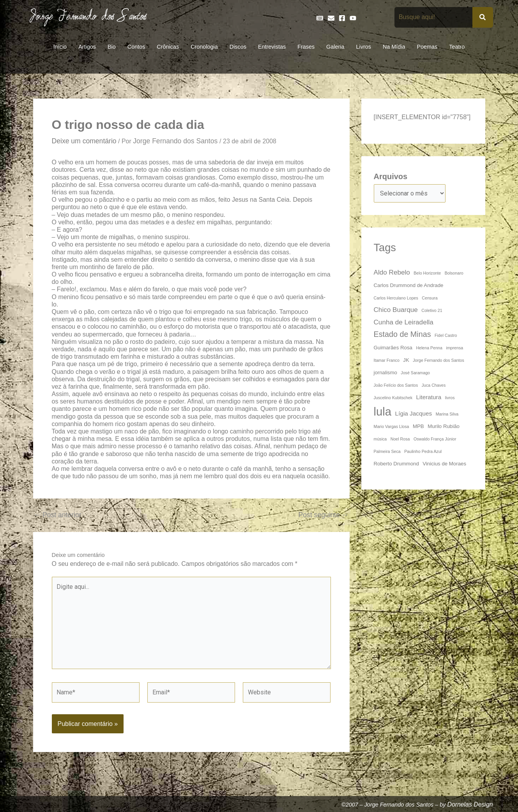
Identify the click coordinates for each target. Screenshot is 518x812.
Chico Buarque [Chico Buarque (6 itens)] (396, 310)
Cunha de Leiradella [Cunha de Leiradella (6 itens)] (404, 322)
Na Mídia (394, 47)
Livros (364, 47)
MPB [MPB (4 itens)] (418, 426)
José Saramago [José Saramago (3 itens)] (415, 373)
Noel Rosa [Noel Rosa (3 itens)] (400, 439)
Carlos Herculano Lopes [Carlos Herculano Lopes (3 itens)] (396, 298)
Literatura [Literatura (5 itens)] (429, 397)
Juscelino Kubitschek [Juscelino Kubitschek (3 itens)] (393, 398)
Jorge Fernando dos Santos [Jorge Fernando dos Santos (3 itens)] (438, 360)
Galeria (335, 47)
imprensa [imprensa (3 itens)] (454, 348)
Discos (238, 47)
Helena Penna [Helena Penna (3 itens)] (429, 348)
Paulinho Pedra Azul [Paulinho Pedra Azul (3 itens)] (423, 451)
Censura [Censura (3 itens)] (430, 298)
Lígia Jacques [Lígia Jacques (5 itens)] (414, 413)
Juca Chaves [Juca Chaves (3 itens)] (434, 385)
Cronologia (204, 47)
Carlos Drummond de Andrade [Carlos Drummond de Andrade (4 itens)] (409, 285)
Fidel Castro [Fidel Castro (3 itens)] (446, 335)
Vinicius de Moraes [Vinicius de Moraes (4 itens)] (444, 464)
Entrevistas (272, 47)
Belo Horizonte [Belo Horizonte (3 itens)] (427, 273)
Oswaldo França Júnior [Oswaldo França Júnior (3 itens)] (435, 439)
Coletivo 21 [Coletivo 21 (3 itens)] (432, 310)
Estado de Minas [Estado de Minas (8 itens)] (402, 334)
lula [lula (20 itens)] (383, 411)
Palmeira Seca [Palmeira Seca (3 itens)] (387, 451)
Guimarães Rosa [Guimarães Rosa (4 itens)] (393, 348)
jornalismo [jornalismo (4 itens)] (385, 373)
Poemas (427, 47)
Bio (112, 47)
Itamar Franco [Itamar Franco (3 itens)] (387, 360)
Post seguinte (323, 515)
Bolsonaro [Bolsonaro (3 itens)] (454, 273)
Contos (136, 47)
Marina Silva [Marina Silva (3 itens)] (447, 414)
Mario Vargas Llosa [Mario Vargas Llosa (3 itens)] (392, 426)
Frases (306, 47)
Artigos (87, 47)
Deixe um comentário (84, 141)
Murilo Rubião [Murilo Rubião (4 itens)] (444, 426)
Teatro (457, 47)
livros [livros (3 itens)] (450, 398)
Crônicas (168, 47)
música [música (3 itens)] (380, 439)
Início (60, 47)
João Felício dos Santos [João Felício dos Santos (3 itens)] (396, 385)
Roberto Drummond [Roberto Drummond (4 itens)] (396, 464)
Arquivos (391, 176)
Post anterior (58, 515)
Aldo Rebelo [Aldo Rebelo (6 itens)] (392, 272)
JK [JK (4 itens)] (406, 360)
